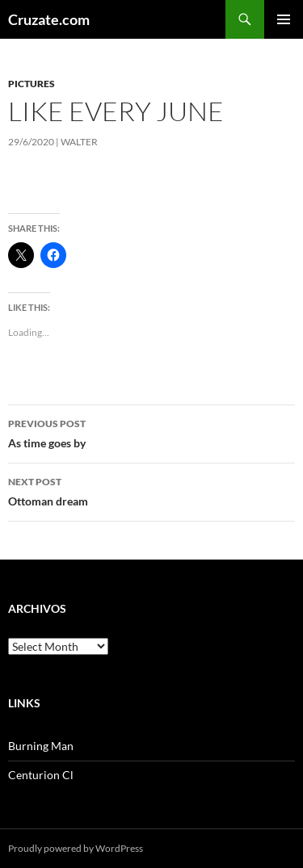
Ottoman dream (151, 490)
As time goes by (151, 432)
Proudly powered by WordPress (76, 848)
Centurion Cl (41, 775)
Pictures (32, 84)
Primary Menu (284, 19)
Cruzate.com (49, 19)
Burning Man (41, 746)
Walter (79, 142)
